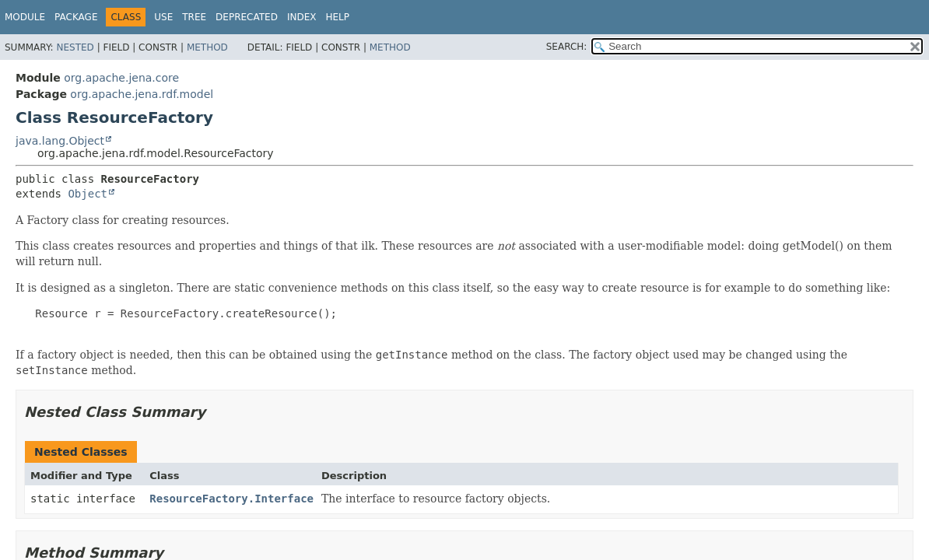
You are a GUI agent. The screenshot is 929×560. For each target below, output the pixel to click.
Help (337, 17)
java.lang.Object (60, 141)
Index (302, 17)
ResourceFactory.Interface (231, 499)
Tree (194, 17)
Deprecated (247, 17)
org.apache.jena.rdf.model (142, 94)
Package (76, 17)
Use (163, 17)
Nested (75, 47)
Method (207, 47)
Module (25, 17)
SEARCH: (567, 47)
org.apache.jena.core (121, 78)
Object (88, 194)
